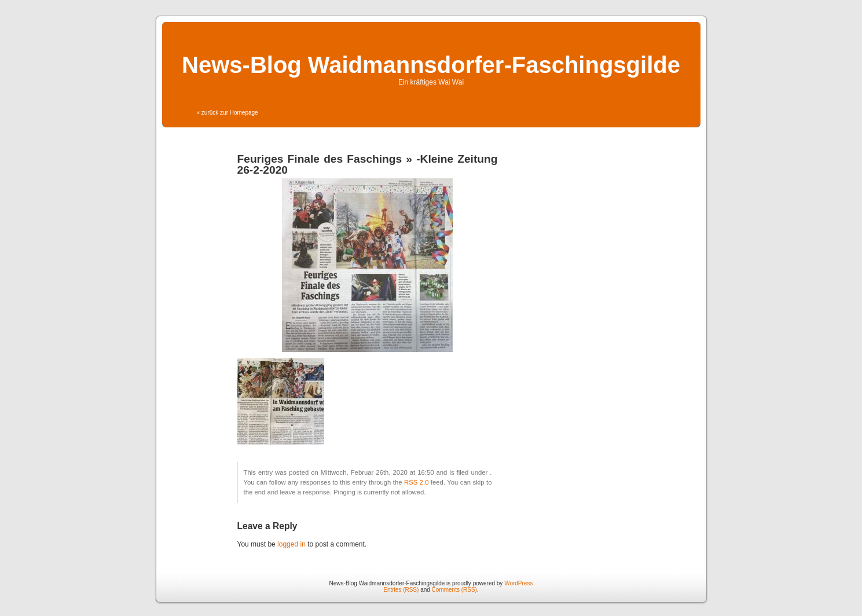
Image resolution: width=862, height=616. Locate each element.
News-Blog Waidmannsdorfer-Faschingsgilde (431, 65)
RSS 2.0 (416, 482)
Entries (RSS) (401, 590)
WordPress (518, 583)
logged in (291, 544)
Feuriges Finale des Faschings (320, 159)
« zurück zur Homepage (228, 113)
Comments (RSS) (454, 590)
